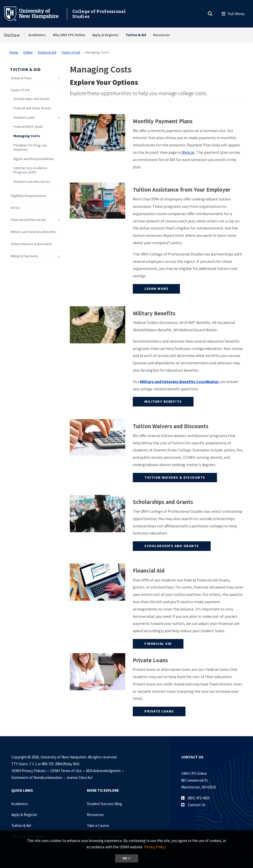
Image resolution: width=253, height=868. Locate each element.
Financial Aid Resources (28, 220)
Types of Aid (71, 52)
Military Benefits (163, 401)
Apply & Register (105, 35)
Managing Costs (27, 136)
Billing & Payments (24, 256)
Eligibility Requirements (28, 196)
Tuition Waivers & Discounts (31, 244)
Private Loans (159, 711)
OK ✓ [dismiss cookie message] (127, 858)
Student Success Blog (104, 804)
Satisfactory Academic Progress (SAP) (30, 170)
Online (12, 35)
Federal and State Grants (32, 108)
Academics (37, 35)
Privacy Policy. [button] (155, 847)
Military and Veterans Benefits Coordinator (179, 381)
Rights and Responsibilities (34, 159)
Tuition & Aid (136, 35)
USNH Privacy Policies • (30, 771)
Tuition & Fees (21, 78)
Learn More (156, 289)
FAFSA (15, 208)
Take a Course (98, 825)
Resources (162, 35)
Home (14, 52)
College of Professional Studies (99, 14)
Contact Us (197, 805)
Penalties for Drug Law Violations (30, 147)
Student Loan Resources (32, 182)
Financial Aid (158, 644)
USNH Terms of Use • (68, 771)
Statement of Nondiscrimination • (38, 777)
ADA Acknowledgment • (105, 771)
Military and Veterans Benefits (33, 232)
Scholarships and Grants (32, 99)
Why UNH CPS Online (69, 35)
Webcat (188, 152)
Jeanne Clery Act (80, 777)
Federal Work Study (28, 127)
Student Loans (24, 118)
